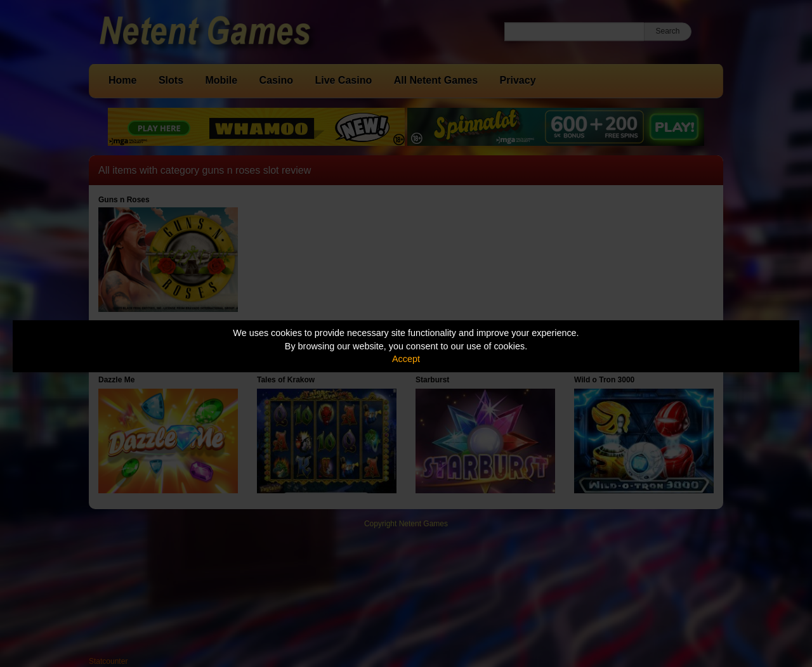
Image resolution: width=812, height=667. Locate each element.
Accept (406, 359)
